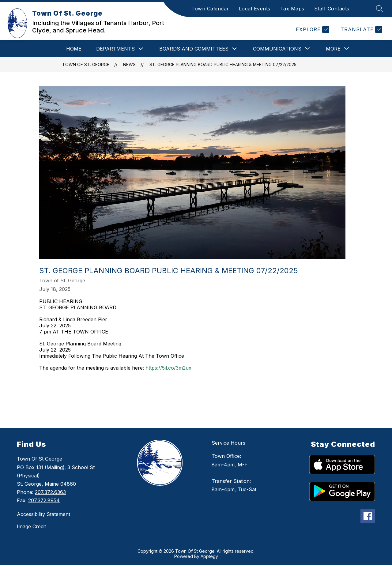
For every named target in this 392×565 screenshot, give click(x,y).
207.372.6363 (50, 492)
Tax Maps (292, 9)
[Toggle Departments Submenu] (141, 49)
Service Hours (228, 443)
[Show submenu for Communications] (277, 49)
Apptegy (209, 556)
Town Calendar (210, 9)
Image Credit (31, 526)
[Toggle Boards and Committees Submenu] (235, 49)
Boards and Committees (194, 49)
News (129, 64)
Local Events (255, 9)
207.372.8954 (44, 500)
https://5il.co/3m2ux (168, 368)
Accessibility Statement (43, 514)
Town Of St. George (86, 64)
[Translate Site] (361, 30)
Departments (115, 49)
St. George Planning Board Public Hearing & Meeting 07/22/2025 (223, 64)
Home (74, 49)
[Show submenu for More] (333, 49)
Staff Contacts (332, 9)
